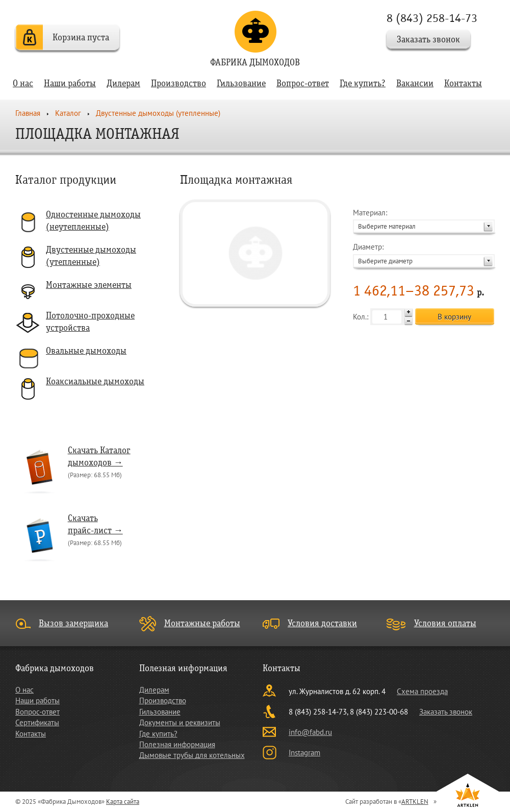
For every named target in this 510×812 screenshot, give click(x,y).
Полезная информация (177, 744)
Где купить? (363, 83)
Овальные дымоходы (86, 351)
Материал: (424, 220)
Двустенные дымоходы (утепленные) (158, 113)
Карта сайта (123, 802)
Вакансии (415, 83)
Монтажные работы (202, 623)
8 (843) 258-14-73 (432, 18)
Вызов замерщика (73, 623)
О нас (23, 83)
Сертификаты (37, 722)
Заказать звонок (428, 40)
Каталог (68, 113)
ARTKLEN (415, 802)
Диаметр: (424, 254)
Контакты (463, 83)
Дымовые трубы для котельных (192, 755)
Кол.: (383, 317)
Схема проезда (422, 691)
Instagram (304, 753)
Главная (28, 113)
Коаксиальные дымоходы (95, 382)
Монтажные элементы (89, 285)
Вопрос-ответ (303, 83)
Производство (178, 83)
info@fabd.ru (310, 732)
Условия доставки (322, 623)
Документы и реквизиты (180, 722)
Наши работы (70, 83)
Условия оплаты (445, 623)
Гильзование (241, 83)
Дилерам (123, 83)
